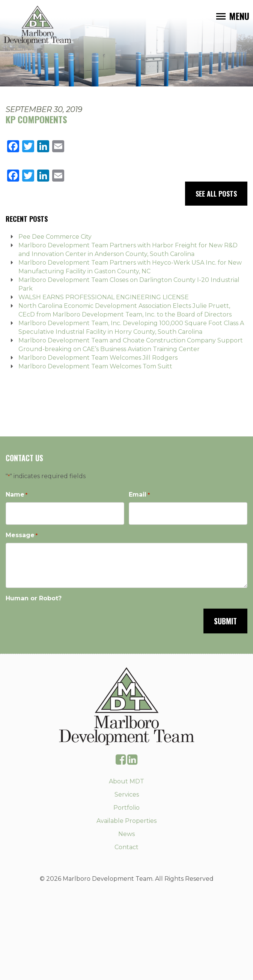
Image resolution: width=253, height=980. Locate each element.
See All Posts (216, 194)
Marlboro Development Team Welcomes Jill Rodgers (98, 358)
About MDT (127, 781)
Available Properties (127, 821)
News (127, 834)
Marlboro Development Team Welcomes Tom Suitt (95, 366)
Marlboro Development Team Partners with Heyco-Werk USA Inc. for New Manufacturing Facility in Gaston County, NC (130, 267)
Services (127, 794)
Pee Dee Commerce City (55, 237)
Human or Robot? (34, 598)
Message (22, 535)
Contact (127, 847)
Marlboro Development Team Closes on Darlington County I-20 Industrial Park (129, 284)
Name (17, 495)
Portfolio (127, 808)
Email (139, 495)
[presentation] (63, 620)
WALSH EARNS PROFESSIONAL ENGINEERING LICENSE (104, 297)
